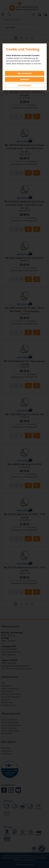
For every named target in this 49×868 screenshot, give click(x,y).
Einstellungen (25, 85)
